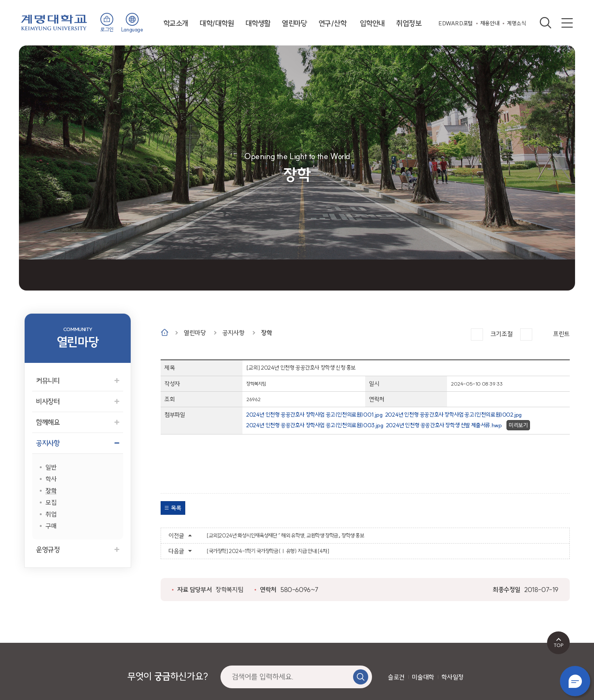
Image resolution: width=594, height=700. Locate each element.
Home (165, 332)
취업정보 (409, 23)
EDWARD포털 (456, 23)
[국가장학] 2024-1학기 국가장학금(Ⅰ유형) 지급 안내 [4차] (268, 551)
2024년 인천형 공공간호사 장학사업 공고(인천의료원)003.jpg (315, 425)
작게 (526, 334)
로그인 (107, 30)
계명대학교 (54, 22)
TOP (559, 645)
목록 (176, 508)
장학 (267, 333)
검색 (546, 23)
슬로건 (396, 677)
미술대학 (423, 677)
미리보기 (518, 425)
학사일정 (452, 677)
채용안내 (490, 23)
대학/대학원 (217, 23)
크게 (477, 334)
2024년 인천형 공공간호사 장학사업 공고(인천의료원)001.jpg (314, 415)
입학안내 (372, 23)
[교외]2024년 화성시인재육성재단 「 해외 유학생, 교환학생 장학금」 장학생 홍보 (285, 536)
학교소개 (176, 23)
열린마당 (294, 23)
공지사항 (233, 333)
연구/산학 (333, 23)
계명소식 (516, 23)
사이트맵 (567, 23)
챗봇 (575, 681)
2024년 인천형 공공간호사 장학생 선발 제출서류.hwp (444, 425)
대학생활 (258, 23)
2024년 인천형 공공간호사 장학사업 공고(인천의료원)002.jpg (453, 415)
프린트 (561, 334)
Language (132, 30)
